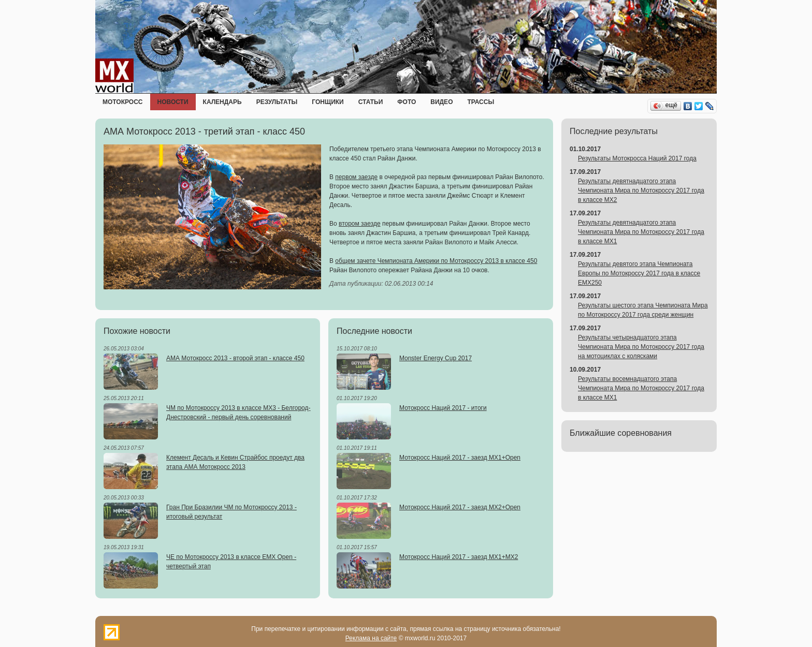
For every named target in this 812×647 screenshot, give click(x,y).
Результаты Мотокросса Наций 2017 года (637, 158)
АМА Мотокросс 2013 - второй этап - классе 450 (235, 358)
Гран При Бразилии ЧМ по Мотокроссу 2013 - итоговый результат (231, 512)
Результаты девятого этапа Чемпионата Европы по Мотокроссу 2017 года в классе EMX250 (639, 273)
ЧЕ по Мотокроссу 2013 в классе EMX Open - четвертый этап (231, 562)
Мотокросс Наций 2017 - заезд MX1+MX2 (459, 557)
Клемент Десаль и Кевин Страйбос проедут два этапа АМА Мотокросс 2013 (235, 462)
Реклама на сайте (371, 638)
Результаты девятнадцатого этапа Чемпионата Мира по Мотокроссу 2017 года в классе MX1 (641, 232)
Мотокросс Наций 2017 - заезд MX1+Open (460, 458)
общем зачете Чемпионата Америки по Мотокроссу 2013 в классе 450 (436, 261)
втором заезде (360, 224)
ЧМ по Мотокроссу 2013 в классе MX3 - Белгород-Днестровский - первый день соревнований (238, 413)
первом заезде (356, 177)
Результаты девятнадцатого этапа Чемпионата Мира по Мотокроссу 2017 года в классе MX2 (641, 190)
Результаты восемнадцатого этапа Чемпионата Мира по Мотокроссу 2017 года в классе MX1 (641, 388)
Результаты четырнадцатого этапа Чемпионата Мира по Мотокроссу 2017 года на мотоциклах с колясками (641, 347)
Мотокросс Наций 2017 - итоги (443, 408)
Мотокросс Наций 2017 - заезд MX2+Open (460, 507)
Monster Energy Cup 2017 (436, 358)
